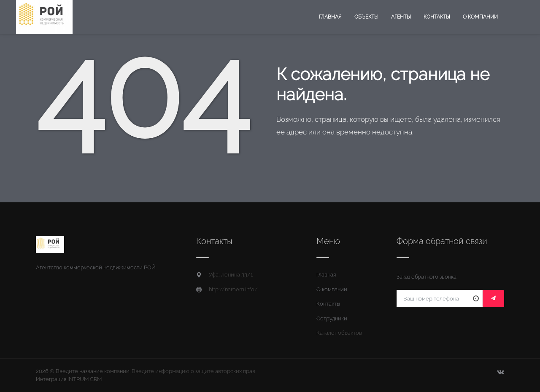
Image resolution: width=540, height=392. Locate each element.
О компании (480, 17)
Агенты (401, 17)
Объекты (366, 17)
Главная (330, 17)
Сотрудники (332, 318)
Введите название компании (93, 371)
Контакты (437, 17)
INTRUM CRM (85, 379)
